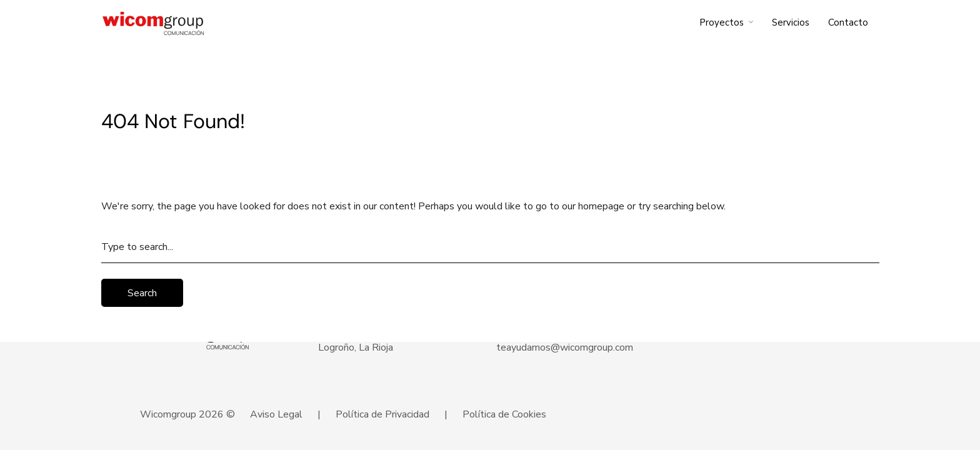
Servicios (791, 22)
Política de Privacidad (382, 414)
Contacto (848, 22)
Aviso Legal (276, 414)
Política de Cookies (504, 414)
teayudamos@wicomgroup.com (565, 347)
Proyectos (722, 22)
